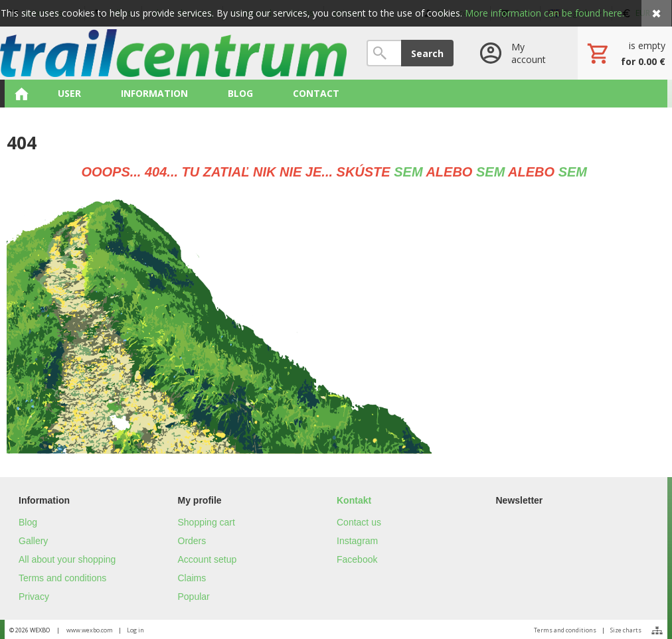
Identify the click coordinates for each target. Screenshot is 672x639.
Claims (192, 578)
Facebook (357, 559)
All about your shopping (67, 559)
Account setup (208, 559)
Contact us (359, 522)
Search (427, 53)
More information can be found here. (545, 13)
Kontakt (354, 500)
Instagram (357, 541)
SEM (408, 172)
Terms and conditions (62, 578)
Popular (194, 597)
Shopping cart (207, 522)
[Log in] (516, 53)
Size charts (626, 630)
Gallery (33, 541)
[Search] (384, 53)
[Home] (173, 53)
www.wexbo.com (90, 630)
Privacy (34, 597)
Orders (192, 541)
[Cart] (625, 53)
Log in (135, 630)
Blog (28, 522)
